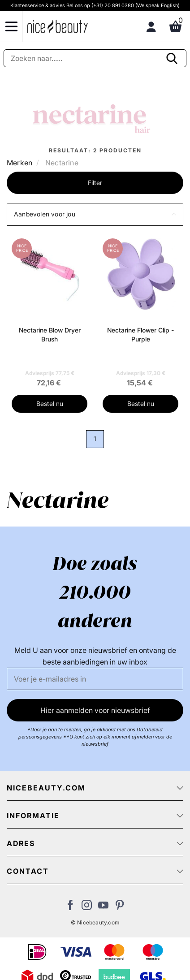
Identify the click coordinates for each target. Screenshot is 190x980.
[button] (95, 214)
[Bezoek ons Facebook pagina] (70, 907)
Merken (19, 163)
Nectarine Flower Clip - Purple (140, 335)
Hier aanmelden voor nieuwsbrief (95, 710)
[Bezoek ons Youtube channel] (103, 907)
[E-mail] (95, 679)
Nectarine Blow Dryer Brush (50, 335)
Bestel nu (50, 404)
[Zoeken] (95, 58)
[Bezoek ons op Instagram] (87, 907)
